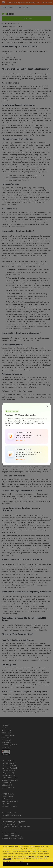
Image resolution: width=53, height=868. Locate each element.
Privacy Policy (31, 856)
